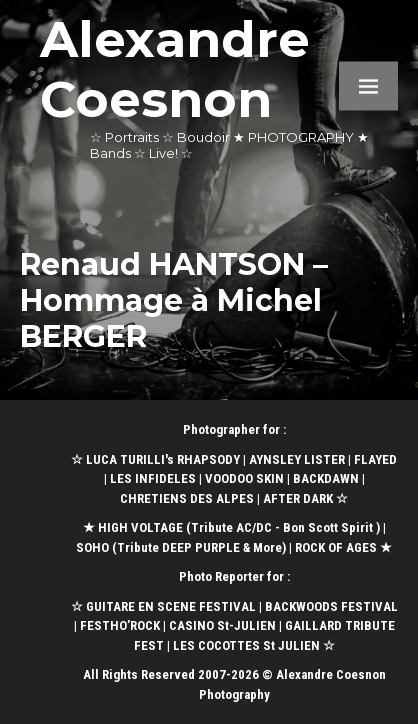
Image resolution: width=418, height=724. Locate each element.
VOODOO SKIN (244, 478)
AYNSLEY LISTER (297, 459)
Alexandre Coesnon (175, 69)
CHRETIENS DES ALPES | (191, 498)
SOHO (92, 547)
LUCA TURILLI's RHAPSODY (163, 459)
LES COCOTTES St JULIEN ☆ (254, 645)
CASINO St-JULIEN (222, 625)
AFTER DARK (298, 498)
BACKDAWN (326, 478)
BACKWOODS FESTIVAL (331, 606)
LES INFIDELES (153, 478)
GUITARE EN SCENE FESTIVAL (169, 606)
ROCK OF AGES (336, 547)
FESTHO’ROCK (120, 625)
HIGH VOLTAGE (140, 527)
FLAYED (375, 459)
